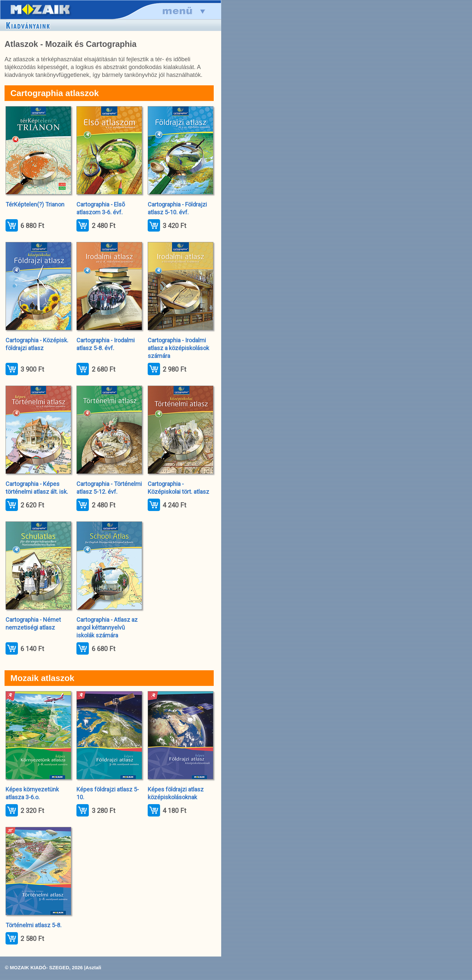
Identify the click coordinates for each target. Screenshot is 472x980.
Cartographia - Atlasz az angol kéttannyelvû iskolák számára (107, 627)
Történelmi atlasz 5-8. (34, 925)
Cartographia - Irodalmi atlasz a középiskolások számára (178, 348)
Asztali (93, 967)
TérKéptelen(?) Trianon (35, 204)
